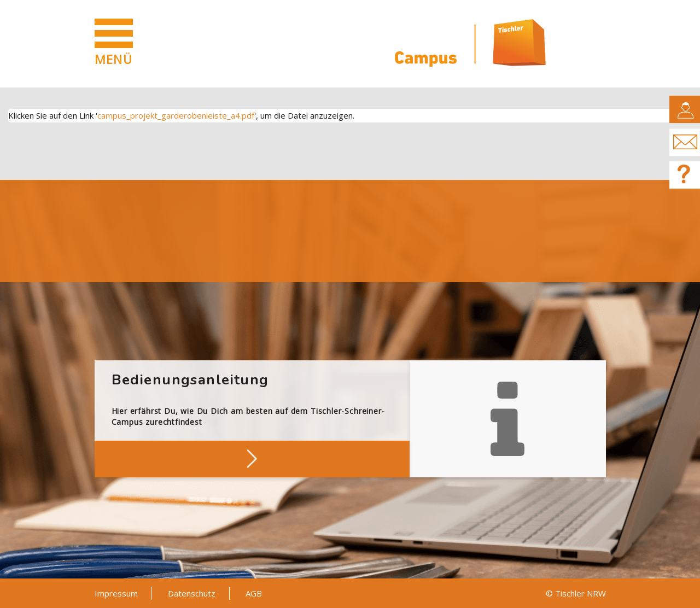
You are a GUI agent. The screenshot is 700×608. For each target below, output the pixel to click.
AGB (254, 593)
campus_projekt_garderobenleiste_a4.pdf (176, 115)
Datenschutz (192, 593)
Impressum (116, 593)
